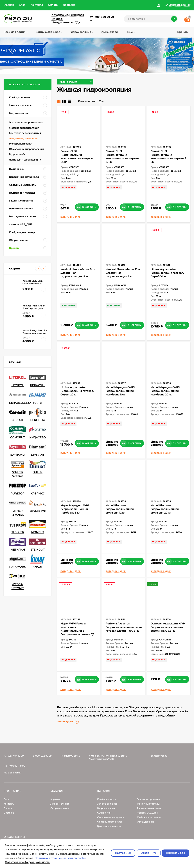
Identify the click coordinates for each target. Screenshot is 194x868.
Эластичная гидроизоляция (26, 122)
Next (186, 49)
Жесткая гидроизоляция (24, 128)
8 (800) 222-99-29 (42, 756)
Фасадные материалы (109, 822)
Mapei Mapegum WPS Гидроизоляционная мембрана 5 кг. (75, 509)
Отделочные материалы (111, 817)
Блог (22, 5)
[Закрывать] (192, 841)
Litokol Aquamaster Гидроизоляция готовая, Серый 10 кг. (167, 273)
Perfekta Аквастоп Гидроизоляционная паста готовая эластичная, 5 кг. (124, 627)
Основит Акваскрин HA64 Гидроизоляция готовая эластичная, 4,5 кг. (168, 627)
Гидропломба (17, 154)
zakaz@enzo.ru (159, 756)
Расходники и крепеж (149, 808)
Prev (8, 49)
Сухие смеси (104, 813)
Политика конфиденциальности (27, 862)
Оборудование (145, 822)
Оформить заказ (59, 808)
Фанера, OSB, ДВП (147, 813)
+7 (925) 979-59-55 (70, 756)
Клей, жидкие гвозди (149, 817)
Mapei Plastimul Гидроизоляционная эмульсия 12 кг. (120, 509)
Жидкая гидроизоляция (24, 138)
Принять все (176, 853)
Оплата (53, 5)
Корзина (55, 799)
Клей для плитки (107, 799)
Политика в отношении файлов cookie (60, 858)
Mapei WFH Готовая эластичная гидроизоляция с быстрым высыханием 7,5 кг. (77, 631)
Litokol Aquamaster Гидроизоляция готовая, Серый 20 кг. (77, 391)
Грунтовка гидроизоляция (25, 133)
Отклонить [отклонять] (149, 853)
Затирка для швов (107, 804)
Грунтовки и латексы (109, 826)
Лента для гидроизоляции (25, 160)
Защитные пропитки (148, 799)
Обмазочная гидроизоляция (27, 149)
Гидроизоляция (106, 808)
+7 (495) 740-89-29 (102, 17)
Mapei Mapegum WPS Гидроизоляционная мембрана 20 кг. (165, 391)
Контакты (37, 5)
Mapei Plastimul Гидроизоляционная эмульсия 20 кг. (165, 509)
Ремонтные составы (148, 804)
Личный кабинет (60, 804)
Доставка (69, 5)
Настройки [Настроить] (123, 853)
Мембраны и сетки (21, 144)
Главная (9, 5)
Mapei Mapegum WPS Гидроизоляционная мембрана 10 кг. (120, 391)
